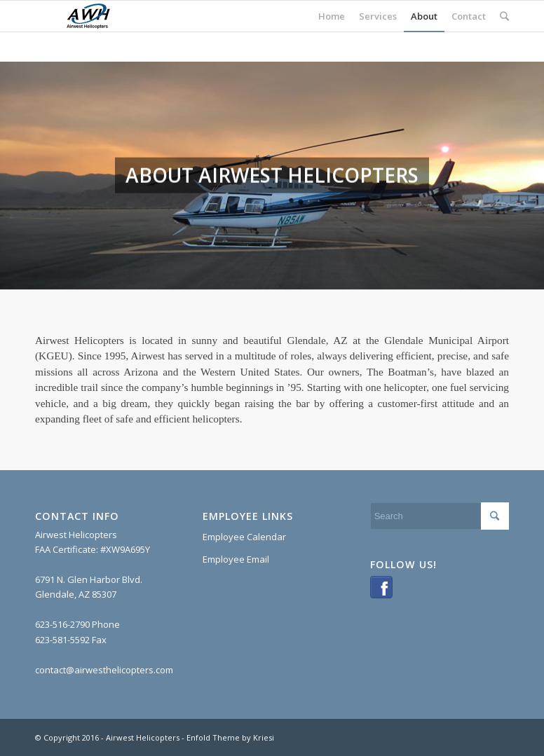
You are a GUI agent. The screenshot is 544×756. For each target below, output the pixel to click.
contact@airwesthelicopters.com (104, 670)
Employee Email (236, 559)
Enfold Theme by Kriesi (230, 737)
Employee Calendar (244, 537)
